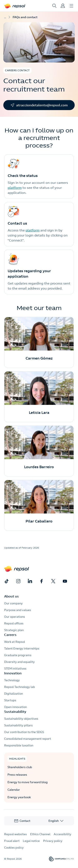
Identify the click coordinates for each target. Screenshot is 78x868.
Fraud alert (12, 841)
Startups (10, 700)
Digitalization (14, 694)
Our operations (15, 617)
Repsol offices (14, 623)
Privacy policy (53, 841)
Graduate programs (18, 655)
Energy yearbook (19, 797)
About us (11, 596)
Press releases (17, 775)
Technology (12, 680)
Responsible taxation (19, 745)
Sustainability (15, 712)
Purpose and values (18, 610)
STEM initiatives (15, 668)
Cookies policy (14, 848)
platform (15, 188)
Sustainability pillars (18, 725)
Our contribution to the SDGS (24, 732)
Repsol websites (15, 834)
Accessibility (63, 834)
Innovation (13, 673)
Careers (10, 635)
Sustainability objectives (21, 719)
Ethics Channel (40, 834)
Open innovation (15, 707)
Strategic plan (14, 630)
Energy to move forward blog (28, 782)
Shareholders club (20, 767)
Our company (13, 603)
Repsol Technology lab (20, 687)
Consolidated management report (28, 739)
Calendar (14, 790)
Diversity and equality (19, 662)
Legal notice (31, 841)
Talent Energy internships (22, 648)
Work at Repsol (15, 642)
